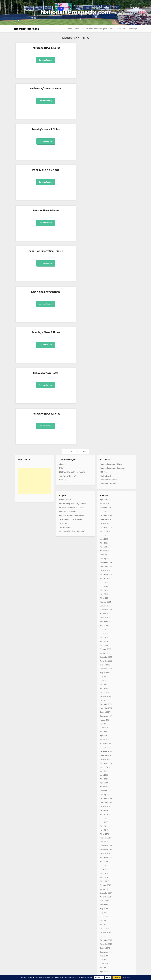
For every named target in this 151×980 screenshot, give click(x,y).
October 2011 (105, 900)
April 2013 (104, 829)
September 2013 (106, 809)
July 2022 (104, 392)
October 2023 (105, 333)
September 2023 (106, 337)
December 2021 (106, 420)
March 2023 (105, 361)
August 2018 (105, 577)
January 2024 (105, 321)
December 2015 (106, 703)
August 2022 (105, 388)
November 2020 (106, 471)
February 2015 (105, 742)
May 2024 (104, 306)
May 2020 (104, 494)
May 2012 (104, 872)
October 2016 (105, 664)
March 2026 (105, 219)
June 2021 (104, 443)
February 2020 (105, 506)
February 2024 (105, 318)
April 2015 (104, 734)
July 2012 (104, 864)
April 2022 (104, 404)
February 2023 (105, 365)
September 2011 (106, 903)
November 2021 (106, 424)
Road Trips (133, 29)
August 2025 (105, 247)
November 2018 (106, 565)
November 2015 (106, 707)
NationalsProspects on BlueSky (112, 180)
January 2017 (105, 652)
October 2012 (105, 852)
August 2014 (105, 766)
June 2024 (104, 302)
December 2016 (106, 656)
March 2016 (105, 691)
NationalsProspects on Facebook (112, 184)
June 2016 (104, 679)
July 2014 (104, 770)
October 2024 (105, 286)
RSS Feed (104, 187)
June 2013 (104, 821)
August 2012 (105, 860)
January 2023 (105, 369)
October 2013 (105, 805)
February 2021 (105, 459)
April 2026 (104, 215)
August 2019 (105, 530)
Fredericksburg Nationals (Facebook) (73, 219)
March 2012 (105, 880)
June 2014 (104, 774)
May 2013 (104, 825)
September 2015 (106, 715)
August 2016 (105, 671)
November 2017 (106, 612)
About (70, 29)
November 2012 (106, 848)
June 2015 (104, 727)
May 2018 (104, 589)
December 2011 (106, 892)
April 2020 (104, 498)
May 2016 (104, 683)
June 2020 (104, 491)
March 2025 (105, 266)
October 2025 (105, 239)
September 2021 (106, 432)
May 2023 (104, 353)
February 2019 (105, 553)
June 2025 (104, 255)
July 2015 (104, 723)
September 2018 (106, 573)
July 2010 (104, 959)
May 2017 (104, 636)
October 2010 (105, 947)
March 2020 (105, 502)
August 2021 (105, 436)
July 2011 (104, 911)
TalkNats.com (64, 239)
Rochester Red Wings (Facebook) (71, 231)
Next (85, 167)
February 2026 (105, 223)
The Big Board (105, 191)
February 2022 (105, 412)
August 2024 (105, 294)
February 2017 (105, 648)
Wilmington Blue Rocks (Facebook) (72, 247)
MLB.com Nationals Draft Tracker (72, 223)
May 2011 (104, 919)
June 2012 (104, 868)
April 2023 (104, 357)
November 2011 (106, 896)
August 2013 (105, 813)
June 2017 (104, 632)
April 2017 (104, 640)
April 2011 (104, 923)
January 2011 (105, 935)
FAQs (77, 29)
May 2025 (104, 259)
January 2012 (105, 888)
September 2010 (106, 951)
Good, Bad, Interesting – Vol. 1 (60, 92)
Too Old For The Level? (118, 29)
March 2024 (105, 314)
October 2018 (105, 569)
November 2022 (106, 377)
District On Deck (65, 215)
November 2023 (106, 329)
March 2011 (105, 927)
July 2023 (104, 345)
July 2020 (104, 487)
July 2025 (104, 251)
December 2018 (106, 561)
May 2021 (104, 447)
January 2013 (105, 841)
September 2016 (106, 668)
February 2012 (105, 884)
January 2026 (105, 227)
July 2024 (104, 298)
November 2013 (106, 801)
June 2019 (104, 538)
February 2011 (105, 931)
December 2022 (106, 373)
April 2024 (104, 310)
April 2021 (104, 451)
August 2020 (105, 483)
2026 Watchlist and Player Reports (95, 29)
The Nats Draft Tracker (109, 195)
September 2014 (106, 762)
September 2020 (106, 479)
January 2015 (105, 746)
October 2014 (105, 758)
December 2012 (106, 844)
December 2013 (106, 797)
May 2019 (104, 542)
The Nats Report (65, 243)
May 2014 (104, 778)
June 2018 (104, 585)
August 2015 (105, 719)
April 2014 (104, 782)
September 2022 (106, 384)
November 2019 (106, 518)
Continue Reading (30, 63)
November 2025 (106, 235)
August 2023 (105, 341)
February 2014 (105, 789)
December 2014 (106, 750)
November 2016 (106, 660)
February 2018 (105, 601)
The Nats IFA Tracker (108, 199)
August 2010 (105, 955)
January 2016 (105, 699)
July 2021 (104, 439)
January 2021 (105, 463)
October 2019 (105, 522)
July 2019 (104, 534)
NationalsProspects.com (75, 12)
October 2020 (105, 475)
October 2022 (105, 380)
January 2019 (105, 557)
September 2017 (106, 620)
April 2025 (104, 262)
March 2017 (105, 644)
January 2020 (105, 510)
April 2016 (104, 687)
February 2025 (105, 270)
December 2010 (106, 939)
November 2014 (106, 754)
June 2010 (104, 962)
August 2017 (105, 624)
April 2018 (104, 593)
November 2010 (106, 943)
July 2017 (104, 628)
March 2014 (105, 785)
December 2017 (106, 609)
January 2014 (105, 793)
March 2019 (105, 550)
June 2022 (104, 396)
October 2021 (105, 428)
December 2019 (106, 514)
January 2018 (105, 605)
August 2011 (105, 907)
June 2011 (104, 915)
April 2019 (104, 546)
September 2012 (106, 856)
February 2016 (105, 695)
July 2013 (104, 817)
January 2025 (105, 274)
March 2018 (105, 597)
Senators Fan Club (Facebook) (70, 235)
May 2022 (104, 400)
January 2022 (105, 416)
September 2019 (106, 526)
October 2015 (105, 711)
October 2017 (105, 616)
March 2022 (105, 408)
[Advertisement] (35, 196)
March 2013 (105, 833)
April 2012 (104, 876)
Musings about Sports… (68, 227)
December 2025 (106, 231)
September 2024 (106, 290)
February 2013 (105, 837)
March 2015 (105, 738)
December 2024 (106, 278)
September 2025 (106, 243)
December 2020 (106, 467)
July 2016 (104, 675)
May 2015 (104, 730)
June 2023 (104, 349)
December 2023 (106, 325)
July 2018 (104, 581)
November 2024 (106, 282)
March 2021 (105, 455)
